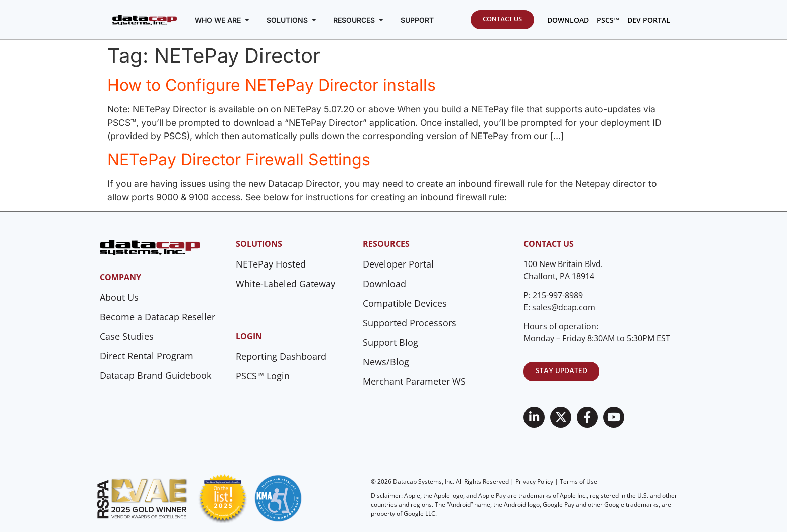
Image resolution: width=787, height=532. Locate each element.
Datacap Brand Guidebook (156, 375)
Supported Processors (410, 323)
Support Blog (390, 342)
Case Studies (127, 336)
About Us (119, 297)
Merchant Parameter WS (414, 381)
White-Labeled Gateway (286, 284)
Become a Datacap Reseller (158, 317)
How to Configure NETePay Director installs (272, 85)
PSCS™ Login (263, 376)
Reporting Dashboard (281, 356)
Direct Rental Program (147, 356)
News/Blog (386, 362)
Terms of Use (578, 482)
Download (384, 284)
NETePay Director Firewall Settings (239, 159)
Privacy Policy (534, 482)
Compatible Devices (405, 303)
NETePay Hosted (271, 264)
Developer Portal (398, 264)
